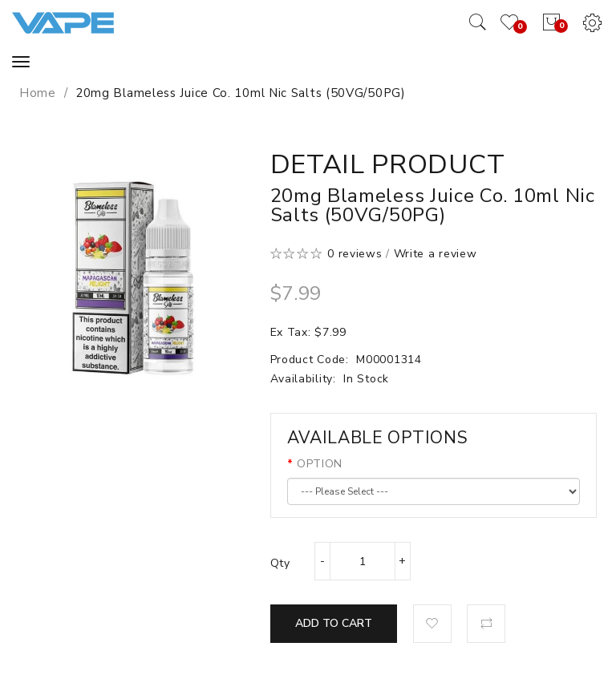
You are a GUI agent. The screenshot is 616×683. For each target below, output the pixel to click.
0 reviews (355, 254)
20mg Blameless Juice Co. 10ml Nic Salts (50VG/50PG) (241, 93)
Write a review (436, 254)
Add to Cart (334, 623)
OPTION (320, 464)
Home (38, 93)
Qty (280, 563)
